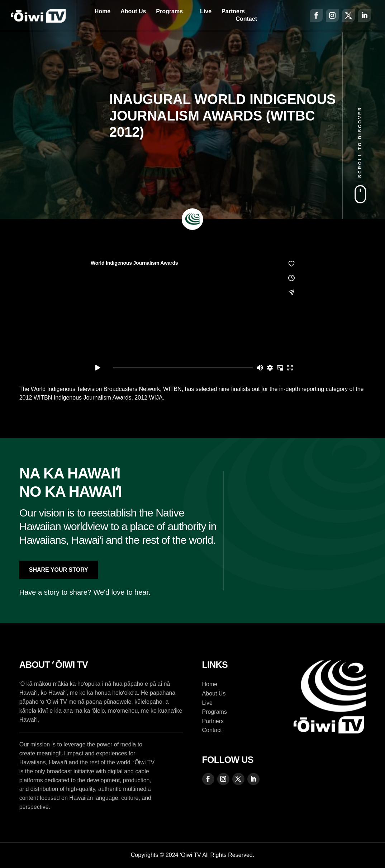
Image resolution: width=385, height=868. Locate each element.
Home (103, 11)
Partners (233, 11)
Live (206, 11)
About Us (133, 11)
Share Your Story (59, 570)
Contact (246, 19)
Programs (169, 11)
